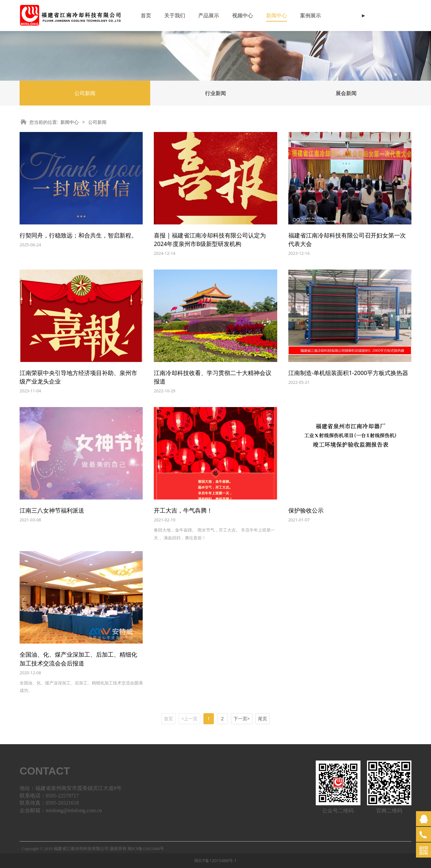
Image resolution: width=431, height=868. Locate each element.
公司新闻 (85, 93)
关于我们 (175, 15)
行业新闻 (215, 93)
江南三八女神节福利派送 (52, 510)
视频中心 (243, 15)
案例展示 (311, 15)
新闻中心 (277, 15)
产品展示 (209, 15)
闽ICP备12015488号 (146, 849)
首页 (146, 15)
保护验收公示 (306, 510)
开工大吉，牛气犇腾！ (183, 510)
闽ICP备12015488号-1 (215, 860)
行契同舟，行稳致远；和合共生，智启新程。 (78, 235)
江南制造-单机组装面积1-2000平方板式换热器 (348, 373)
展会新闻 (346, 93)
